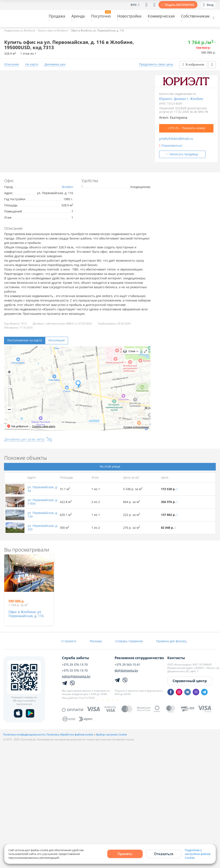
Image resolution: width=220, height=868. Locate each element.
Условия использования (136, 427)
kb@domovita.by (126, 671)
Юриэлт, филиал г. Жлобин (181, 99)
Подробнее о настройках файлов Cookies (198, 854)
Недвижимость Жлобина (20, 30)
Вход (208, 5)
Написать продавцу (184, 154)
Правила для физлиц (171, 641)
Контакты (176, 658)
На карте (32, 64)
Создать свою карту (44, 426)
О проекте (69, 641)
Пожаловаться (171, 145)
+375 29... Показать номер (186, 128)
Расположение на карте (25, 340)
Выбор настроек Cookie (111, 734)
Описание (12, 64)
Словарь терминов (129, 641)
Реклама (96, 641)
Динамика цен (55, 64)
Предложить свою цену (156, 64)
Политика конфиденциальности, (25, 734)
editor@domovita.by (76, 676)
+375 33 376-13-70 (75, 671)
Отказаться (164, 854)
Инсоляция (57, 340)
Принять (125, 854)
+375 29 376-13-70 (75, 665)
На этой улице (110, 466)
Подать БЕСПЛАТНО (180, 5)
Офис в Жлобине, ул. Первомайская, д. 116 (26, 614)
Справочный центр (190, 681)
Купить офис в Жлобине (53, 30)
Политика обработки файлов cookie (70, 734)
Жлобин (67, 187)
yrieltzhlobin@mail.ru (176, 139)
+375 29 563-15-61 (127, 665)
